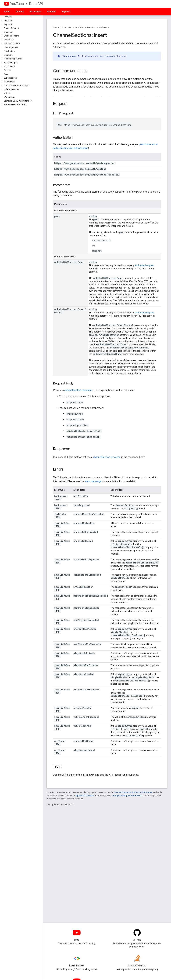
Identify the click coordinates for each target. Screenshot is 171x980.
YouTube (17, 4)
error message (93, 481)
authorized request (144, 265)
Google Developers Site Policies (127, 795)
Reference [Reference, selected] (35, 11)
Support (66, 11)
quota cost (110, 56)
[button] (21, 21)
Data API (36, 4)
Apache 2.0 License (85, 795)
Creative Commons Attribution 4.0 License (133, 792)
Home (7, 11)
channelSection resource (78, 390)
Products (67, 27)
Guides (20, 11)
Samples (52, 11)
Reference (104, 27)
